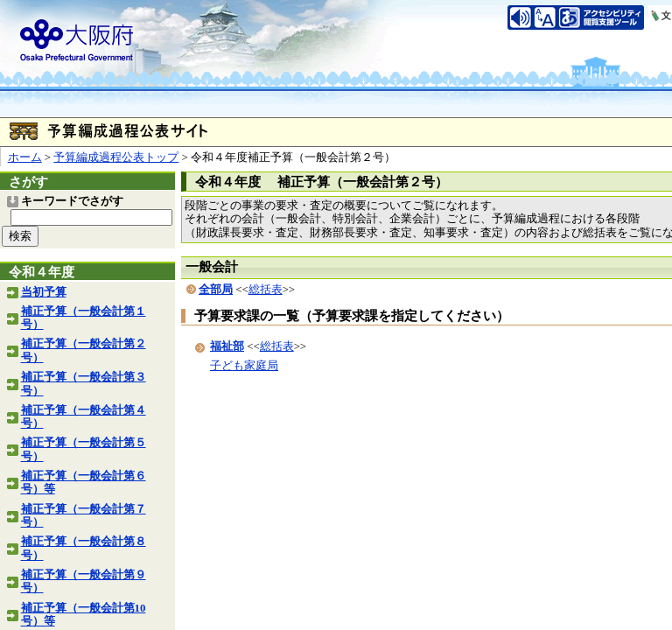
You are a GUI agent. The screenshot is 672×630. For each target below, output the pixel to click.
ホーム (25, 157)
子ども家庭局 (244, 366)
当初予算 (44, 292)
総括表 (266, 290)
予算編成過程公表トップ (116, 157)
